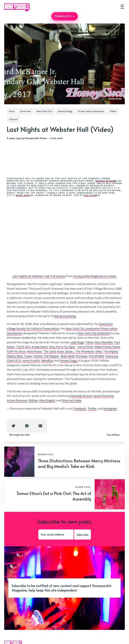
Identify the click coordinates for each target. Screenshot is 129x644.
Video (113, 111)
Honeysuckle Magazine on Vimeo (95, 276)
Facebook (80, 408)
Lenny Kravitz (31, 361)
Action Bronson (17, 400)
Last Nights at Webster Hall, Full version (39, 276)
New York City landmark (94, 333)
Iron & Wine (85, 347)
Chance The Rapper (46, 356)
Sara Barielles (104, 342)
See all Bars (113, 435)
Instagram (110, 408)
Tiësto (89, 342)
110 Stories (92, 195)
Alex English (47, 400)
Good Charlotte (104, 396)
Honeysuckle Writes (36, 138)
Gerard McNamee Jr (108, 181)
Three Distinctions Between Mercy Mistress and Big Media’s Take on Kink (79, 463)
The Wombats (85, 351)
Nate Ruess (34, 351)
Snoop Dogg (65, 111)
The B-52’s (23, 347)
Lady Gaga (77, 342)
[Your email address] (56, 535)
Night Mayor (24, 195)
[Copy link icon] (40, 426)
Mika (99, 351)
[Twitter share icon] (13, 426)
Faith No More (16, 351)
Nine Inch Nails (72, 400)
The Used (49, 351)
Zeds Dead (67, 356)
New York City (45, 111)
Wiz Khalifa (96, 356)
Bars (12, 111)
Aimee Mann (40, 347)
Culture (13, 119)
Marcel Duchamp (65, 316)
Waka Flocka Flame (107, 347)
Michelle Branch (82, 396)
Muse (60, 351)
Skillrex (33, 400)
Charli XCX (14, 361)
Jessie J (70, 351)
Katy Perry (56, 347)
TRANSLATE (64, 16)
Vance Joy (112, 356)
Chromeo (82, 356)
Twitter (92, 408)
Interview (26, 111)
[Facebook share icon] (27, 426)
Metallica (47, 361)
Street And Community (91, 111)
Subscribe (82, 535)
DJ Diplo (70, 347)
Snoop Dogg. (69, 361)
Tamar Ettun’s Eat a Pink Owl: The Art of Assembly (54, 496)
